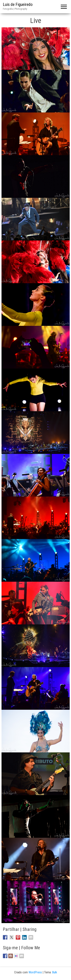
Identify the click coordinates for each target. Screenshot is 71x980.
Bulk (55, 972)
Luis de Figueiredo (18, 4)
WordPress (35, 972)
